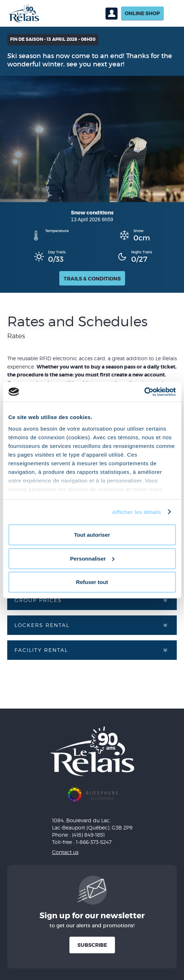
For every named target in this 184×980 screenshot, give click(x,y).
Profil (112, 14)
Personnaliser (92, 558)
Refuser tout (92, 582)
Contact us (65, 852)
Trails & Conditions (92, 279)
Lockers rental (42, 625)
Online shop (142, 13)
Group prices (38, 600)
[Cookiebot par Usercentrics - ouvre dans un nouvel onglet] (144, 392)
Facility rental (41, 650)
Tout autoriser (92, 535)
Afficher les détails (136, 512)
